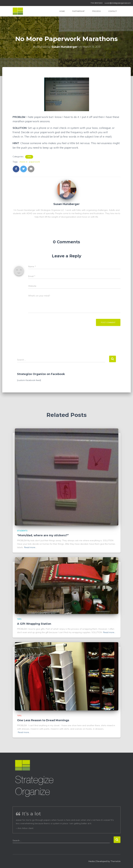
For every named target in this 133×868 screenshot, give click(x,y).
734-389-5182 (97, 3)
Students (22, 531)
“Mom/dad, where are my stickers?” (43, 535)
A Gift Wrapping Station (34, 624)
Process (96, 11)
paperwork (34, 162)
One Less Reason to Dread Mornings (43, 720)
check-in (23, 162)
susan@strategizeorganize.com (118, 3)
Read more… (30, 547)
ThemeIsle (116, 861)
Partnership (78, 11)
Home (62, 11)
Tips (29, 157)
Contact (113, 11)
